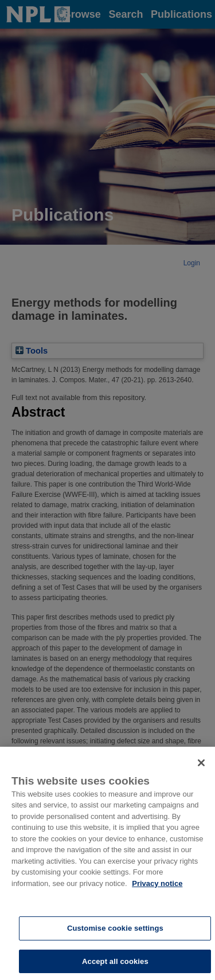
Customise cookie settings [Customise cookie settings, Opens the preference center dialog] (115, 931)
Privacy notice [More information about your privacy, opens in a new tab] (157, 886)
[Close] (201, 766)
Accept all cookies (115, 964)
